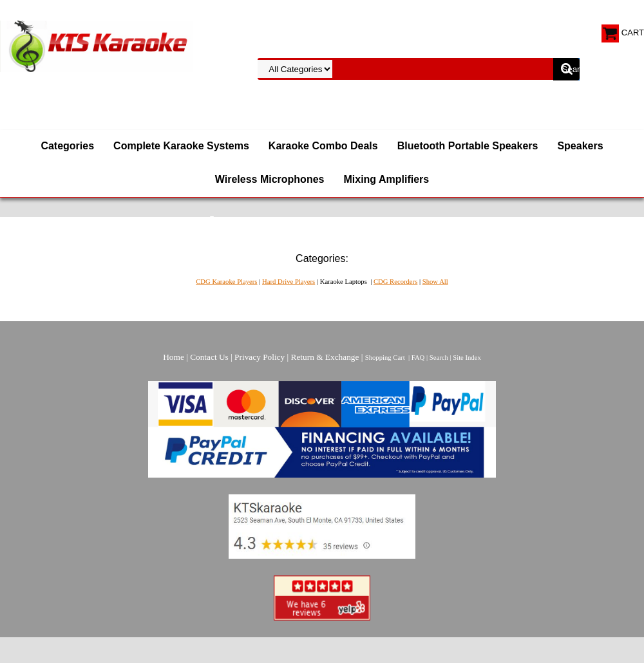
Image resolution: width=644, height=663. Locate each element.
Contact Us (209, 357)
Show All (435, 282)
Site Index (467, 358)
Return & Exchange (325, 357)
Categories (67, 146)
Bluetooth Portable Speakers (468, 146)
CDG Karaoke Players (226, 282)
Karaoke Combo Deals (323, 146)
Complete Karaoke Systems (181, 146)
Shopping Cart (385, 358)
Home (174, 357)
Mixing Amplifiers (386, 179)
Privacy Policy (260, 357)
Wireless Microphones (270, 179)
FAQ (418, 358)
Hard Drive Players (289, 282)
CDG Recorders (395, 282)
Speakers (580, 146)
